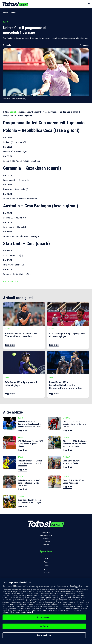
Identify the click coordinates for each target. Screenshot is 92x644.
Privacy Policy (46, 532)
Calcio (46, 559)
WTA (17, 282)
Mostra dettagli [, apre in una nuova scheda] (27, 612)
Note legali (46, 539)
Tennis (13, 13)
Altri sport (46, 573)
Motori (46, 569)
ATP (5, 282)
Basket (46, 566)
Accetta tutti (44, 617)
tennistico (14, 112)
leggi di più (10, 345)
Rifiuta (44, 626)
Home (5, 13)
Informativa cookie (46, 535)
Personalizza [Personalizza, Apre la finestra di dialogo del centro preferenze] (44, 635)
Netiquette (46, 545)
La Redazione (46, 542)
